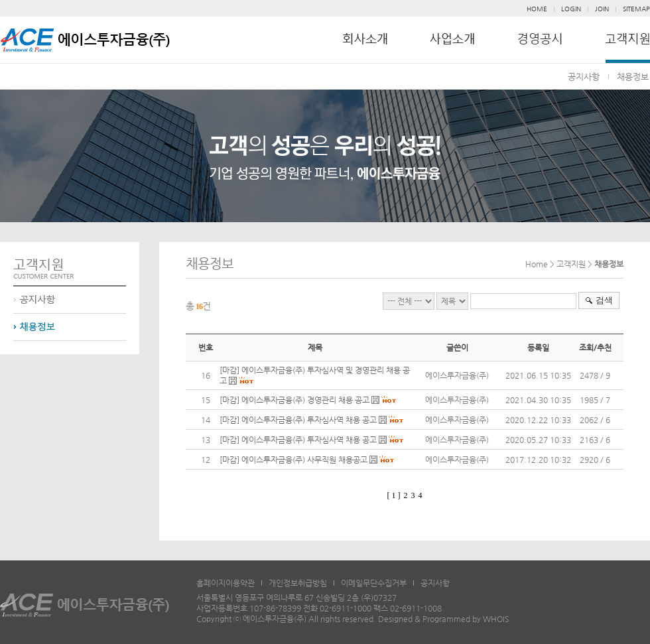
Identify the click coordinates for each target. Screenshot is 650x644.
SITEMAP (636, 9)
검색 (604, 300)
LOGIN (571, 9)
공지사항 (584, 77)
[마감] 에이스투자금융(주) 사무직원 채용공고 (293, 460)
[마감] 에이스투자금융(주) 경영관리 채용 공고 (295, 400)
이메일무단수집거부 (374, 583)
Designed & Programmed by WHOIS (444, 619)
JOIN (602, 9)
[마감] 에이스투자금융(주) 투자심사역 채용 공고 (299, 420)
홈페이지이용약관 (226, 583)
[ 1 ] (394, 495)
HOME (537, 9)
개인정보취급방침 (298, 583)
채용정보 (633, 77)
